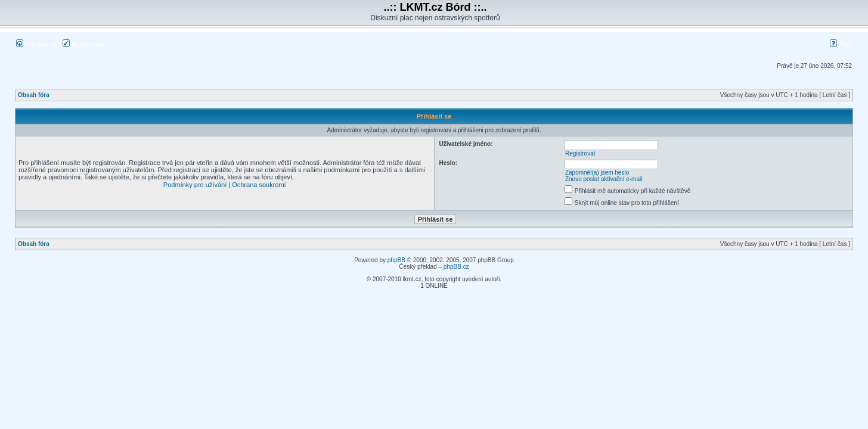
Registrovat (84, 45)
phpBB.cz (456, 267)
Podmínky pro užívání (195, 185)
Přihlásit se (37, 45)
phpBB (396, 260)
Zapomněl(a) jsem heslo (597, 172)
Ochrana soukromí (259, 185)
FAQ (841, 45)
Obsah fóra (34, 95)
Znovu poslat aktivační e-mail (604, 179)
